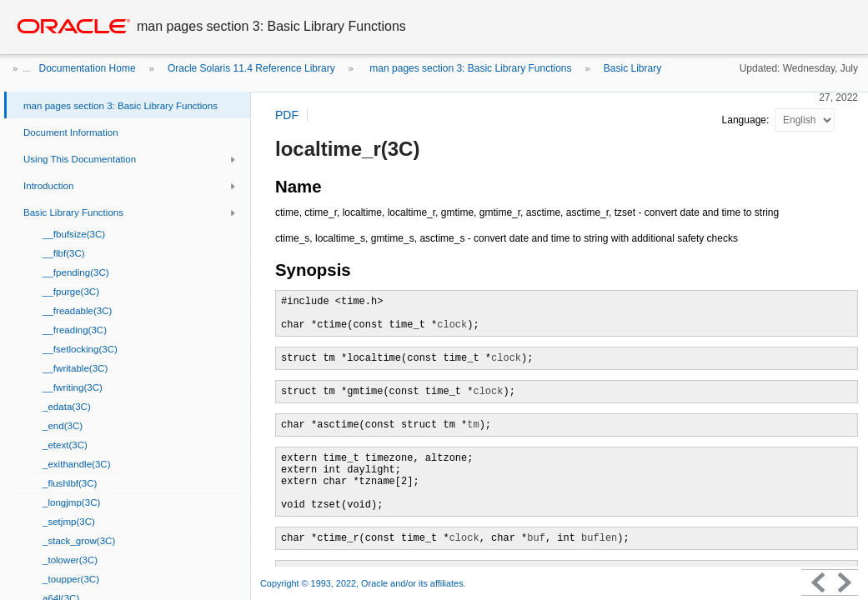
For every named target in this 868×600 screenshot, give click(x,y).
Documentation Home (88, 68)
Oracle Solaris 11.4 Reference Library (251, 68)
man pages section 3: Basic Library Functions (469, 68)
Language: (747, 120)
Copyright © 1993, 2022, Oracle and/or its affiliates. (364, 583)
